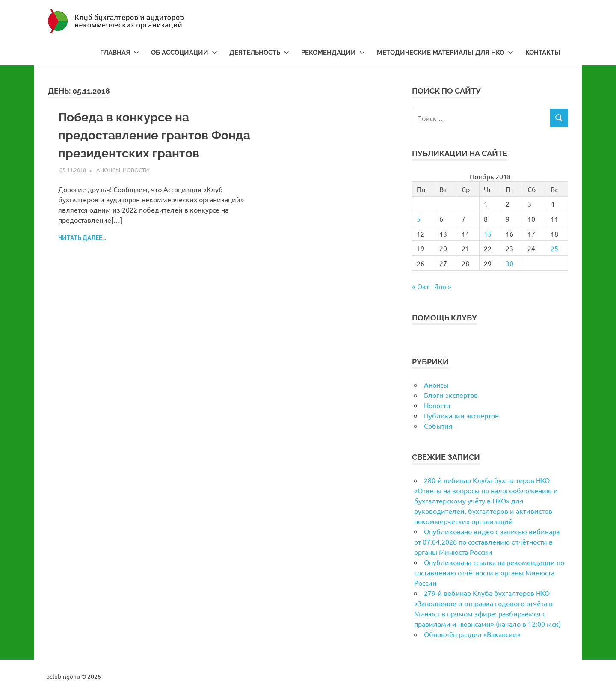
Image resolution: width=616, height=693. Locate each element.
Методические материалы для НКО (445, 53)
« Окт (421, 286)
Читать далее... (82, 238)
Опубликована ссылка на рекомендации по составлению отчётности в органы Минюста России (489, 572)
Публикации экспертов (461, 415)
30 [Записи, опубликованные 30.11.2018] (509, 263)
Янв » (443, 286)
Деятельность (259, 53)
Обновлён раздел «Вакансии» (472, 634)
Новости (136, 170)
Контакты (543, 53)
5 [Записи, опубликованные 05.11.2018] (419, 219)
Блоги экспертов (451, 395)
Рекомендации (333, 53)
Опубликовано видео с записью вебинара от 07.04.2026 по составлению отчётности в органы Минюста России (487, 542)
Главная (120, 53)
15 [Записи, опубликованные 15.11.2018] (488, 234)
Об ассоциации (184, 53)
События (438, 426)
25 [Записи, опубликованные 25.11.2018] (554, 248)
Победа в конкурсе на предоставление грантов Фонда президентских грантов (154, 135)
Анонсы (108, 170)
